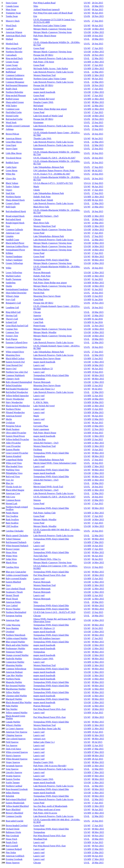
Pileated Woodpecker (15, 412)
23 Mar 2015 (98, 207)
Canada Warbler (13, 722)
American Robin (13, 602)
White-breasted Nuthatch (17, 546)
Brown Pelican (12, 134)
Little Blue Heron (14, 153)
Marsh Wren (11, 562)
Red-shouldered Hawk (16, 211)
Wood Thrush (12, 599)
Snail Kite (10, 193)
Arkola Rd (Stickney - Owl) (46, 216)
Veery (8, 585)
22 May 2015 (98, 662)
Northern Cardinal (14, 786)
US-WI (87, 3)
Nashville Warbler (14, 659)
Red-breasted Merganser (17, 85)
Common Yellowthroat (16, 669)
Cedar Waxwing (13, 625)
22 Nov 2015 (98, 429)
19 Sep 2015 (97, 36)
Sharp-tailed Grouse (15, 102)
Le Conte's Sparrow (15, 729)
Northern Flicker (13, 409)
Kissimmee (38, 122)
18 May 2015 (98, 575)
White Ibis (10, 174)
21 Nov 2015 (98, 326)
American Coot (13, 233)
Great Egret (11, 145)
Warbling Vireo (13, 470)
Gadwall (10, 29)
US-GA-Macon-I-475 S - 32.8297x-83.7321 (53, 183)
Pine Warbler (12, 709)
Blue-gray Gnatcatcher (16, 572)
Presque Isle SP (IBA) (43, 55)
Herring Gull (12, 315)
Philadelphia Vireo (14, 473)
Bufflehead (11, 72)
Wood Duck (11, 26)
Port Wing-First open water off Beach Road (53, 13)
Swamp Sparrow (13, 776)
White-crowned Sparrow (17, 752)
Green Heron (12, 170)
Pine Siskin (11, 852)
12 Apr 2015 (97, 396)
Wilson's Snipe (12, 296)
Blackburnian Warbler (16, 689)
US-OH (87, 29)
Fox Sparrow (12, 745)
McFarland (38, 106)
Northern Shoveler (14, 52)
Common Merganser (15, 82)
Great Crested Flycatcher (17, 453)
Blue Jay (10, 483)
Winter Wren (12, 556)
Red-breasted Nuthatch (16, 542)
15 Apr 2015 (97, 409)
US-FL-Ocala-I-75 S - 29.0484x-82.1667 (52, 174)
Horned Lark (12, 503)
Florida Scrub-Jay (14, 487)
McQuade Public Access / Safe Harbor (51, 68)
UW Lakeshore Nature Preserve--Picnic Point (54, 170)
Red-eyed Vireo (13, 477)
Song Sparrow (12, 769)
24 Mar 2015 (98, 365)
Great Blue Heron (14, 142)
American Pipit (13, 620)
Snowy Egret (12, 149)
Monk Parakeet (13, 429)
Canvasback (11, 55)
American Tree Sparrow (17, 732)
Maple (36, 187)
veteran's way (39, 739)
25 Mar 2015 (98, 849)
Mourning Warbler (14, 665)
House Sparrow (13, 863)
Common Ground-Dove (16, 347)
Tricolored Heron (14, 158)
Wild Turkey (11, 106)
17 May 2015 (98, 466)
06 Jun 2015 (97, 138)
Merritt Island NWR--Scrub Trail (48, 487)
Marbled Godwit (13, 276)
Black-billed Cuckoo (15, 358)
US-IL (87, 6)
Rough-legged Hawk (15, 223)
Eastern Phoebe (13, 450)
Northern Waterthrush (15, 635)
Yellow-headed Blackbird (17, 806)
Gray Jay (10, 480)
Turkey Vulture (13, 187)
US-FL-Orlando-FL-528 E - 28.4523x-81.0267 (54, 158)
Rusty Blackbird (13, 809)
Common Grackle (14, 816)
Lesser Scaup (12, 65)
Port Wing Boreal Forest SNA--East (50, 575)
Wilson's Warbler (13, 725)
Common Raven (13, 500)
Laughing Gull (12, 307)
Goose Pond (39, 48)
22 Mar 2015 (98, 58)
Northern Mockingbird (16, 612)
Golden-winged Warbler (17, 638)
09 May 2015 (98, 256)
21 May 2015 (98, 62)
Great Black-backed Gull (17, 326)
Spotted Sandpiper (14, 256)
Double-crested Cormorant (18, 126)
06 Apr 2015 (97, 13)
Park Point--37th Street (44, 62)
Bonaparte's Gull (13, 303)
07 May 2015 (98, 752)
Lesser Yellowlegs (14, 272)
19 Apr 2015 (97, 450)
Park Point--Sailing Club (44, 513)
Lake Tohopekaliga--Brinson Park (49, 167)
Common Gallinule (14, 230)
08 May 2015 (98, 102)
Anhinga (10, 129)
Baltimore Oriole (13, 832)
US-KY (87, 612)
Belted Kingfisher (14, 385)
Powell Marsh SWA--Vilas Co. (47, 559)
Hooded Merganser (14, 79)
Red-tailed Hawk (13, 219)
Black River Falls (41, 207)
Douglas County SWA (43, 102)
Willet (8, 268)
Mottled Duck (12, 44)
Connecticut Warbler (15, 662)
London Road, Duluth (43, 200)
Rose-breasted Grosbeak (17, 789)
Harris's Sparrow (13, 756)
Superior (37, 315)
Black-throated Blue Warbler (19, 702)
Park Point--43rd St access (45, 813)
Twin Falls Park (40, 556)
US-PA (87, 16)
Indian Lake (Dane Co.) (44, 389)
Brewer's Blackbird (14, 813)
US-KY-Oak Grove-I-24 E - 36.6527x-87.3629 (54, 612)
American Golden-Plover (17, 246)
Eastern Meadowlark (15, 803)
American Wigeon (14, 32)
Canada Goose (12, 6)
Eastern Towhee (13, 779)
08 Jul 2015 (97, 170)
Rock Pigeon (12, 339)
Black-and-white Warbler (17, 645)
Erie (35, 16)
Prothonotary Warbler (15, 648)
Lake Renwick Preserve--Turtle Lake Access (53, 58)
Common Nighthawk (15, 375)
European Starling (14, 616)
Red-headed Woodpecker (17, 389)
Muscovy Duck (13, 21)
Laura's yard (39, 365)
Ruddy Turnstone (14, 279)
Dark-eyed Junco (13, 749)
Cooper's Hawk (13, 203)
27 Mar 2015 (98, 542)
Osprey (9, 190)
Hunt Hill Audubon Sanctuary (47, 638)
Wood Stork (11, 122)
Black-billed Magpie (15, 490)
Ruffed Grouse (12, 99)
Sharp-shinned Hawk (15, 200)
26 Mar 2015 (98, 402)
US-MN (88, 36)
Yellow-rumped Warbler (17, 713)
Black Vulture (12, 183)
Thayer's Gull (12, 319)
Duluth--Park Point (42, 197)
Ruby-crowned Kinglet (16, 579)
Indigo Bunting (13, 793)
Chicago (37, 219)
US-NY (87, 429)
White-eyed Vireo (14, 463)
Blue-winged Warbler (15, 642)
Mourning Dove (13, 355)
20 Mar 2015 (98, 6)
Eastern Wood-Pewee (15, 436)
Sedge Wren (11, 559)
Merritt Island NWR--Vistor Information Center (55, 463)
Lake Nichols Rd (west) (44, 99)
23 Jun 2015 (97, 439)
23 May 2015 (98, 68)
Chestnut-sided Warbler (16, 696)
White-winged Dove (15, 352)
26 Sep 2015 (97, 44)
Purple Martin (12, 513)
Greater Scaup (12, 62)
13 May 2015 (98, 92)
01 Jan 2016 (97, 299)
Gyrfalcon (10, 423)
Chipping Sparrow (14, 735)
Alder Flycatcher (13, 443)
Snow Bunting (12, 628)
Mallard (9, 39)
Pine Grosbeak (12, 836)
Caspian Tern (12, 329)
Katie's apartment (41, 429)
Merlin (9, 419)
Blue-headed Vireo (14, 466)
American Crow (13, 493)
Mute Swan (11, 9)
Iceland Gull (11, 322)
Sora (8, 226)
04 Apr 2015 (97, 856)
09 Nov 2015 (98, 836)
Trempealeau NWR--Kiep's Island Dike (51, 260)
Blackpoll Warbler (14, 699)
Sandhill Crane (12, 240)
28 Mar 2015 (98, 412)
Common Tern (12, 332)
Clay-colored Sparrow (16, 739)
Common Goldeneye (15, 75)
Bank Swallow (12, 519)
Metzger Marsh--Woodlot (45, 332)
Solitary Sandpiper (14, 260)
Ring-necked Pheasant (16, 95)
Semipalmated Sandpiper (17, 289)
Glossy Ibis (11, 179)
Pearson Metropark (42, 272)
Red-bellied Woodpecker (17, 392)
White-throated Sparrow (17, 759)
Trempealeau (39, 379)
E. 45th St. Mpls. (41, 402)
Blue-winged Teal (14, 48)
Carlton (37, 542)
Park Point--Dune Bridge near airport (50, 109)
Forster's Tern (12, 336)
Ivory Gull (10, 299)
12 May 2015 (98, 272)
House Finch (11, 839)
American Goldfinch (15, 856)
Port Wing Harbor (41, 279)
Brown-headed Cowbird (17, 825)
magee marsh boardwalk (44, 92)
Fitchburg (38, 450)
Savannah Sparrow (14, 766)
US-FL (87, 21)
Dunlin (9, 286)
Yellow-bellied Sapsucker (17, 396)
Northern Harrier (13, 197)
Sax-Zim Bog (39, 439)
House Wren (11, 552)
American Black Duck (16, 36)
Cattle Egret (11, 167)
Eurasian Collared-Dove (17, 342)
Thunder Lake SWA (42, 138)
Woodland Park (40, 839)
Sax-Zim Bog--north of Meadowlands (50, 806)
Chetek (37, 190)
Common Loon (13, 109)
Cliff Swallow (12, 526)
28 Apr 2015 (97, 759)
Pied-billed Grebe (14, 112)
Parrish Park (39, 293)
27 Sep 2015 (97, 21)
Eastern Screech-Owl (15, 362)
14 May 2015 (98, 29)
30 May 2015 (98, 283)
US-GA (87, 183)
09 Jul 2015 (97, 389)
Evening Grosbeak (14, 859)
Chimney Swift (13, 379)
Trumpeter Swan (13, 13)
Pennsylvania (39, 326)
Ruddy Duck (11, 89)
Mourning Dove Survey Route (47, 296)
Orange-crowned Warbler (17, 655)
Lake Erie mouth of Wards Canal (48, 116)
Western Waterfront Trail (45, 75)
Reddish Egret (12, 162)
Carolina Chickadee (15, 531)
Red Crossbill (12, 846)
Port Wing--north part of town (47, 809)
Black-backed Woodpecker (18, 406)
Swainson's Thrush (14, 592)
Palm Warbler (12, 706)
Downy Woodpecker (15, 399)
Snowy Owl (11, 369)
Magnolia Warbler (14, 682)
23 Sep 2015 (97, 183)
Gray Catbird (12, 605)
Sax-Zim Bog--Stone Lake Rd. (47, 729)
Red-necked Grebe (14, 119)
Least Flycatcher (13, 446)
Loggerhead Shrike (14, 460)
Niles (36, 6)
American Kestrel (14, 416)
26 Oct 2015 (97, 3)
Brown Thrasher (13, 609)
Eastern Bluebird (13, 582)
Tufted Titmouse (13, 539)
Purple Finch (12, 842)
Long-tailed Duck (14, 68)
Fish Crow (10, 497)
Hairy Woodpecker (14, 402)
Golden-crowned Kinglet (17, 575)
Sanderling (11, 283)
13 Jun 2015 (97, 296)
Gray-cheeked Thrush (15, 589)
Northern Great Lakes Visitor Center (50, 26)
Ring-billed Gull (13, 312)
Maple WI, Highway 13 (44, 628)
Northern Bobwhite (14, 92)
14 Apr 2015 (97, 546)
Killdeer (9, 253)
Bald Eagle (11, 207)
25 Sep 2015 (97, 122)
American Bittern (14, 138)
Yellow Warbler (13, 692)
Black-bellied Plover (15, 243)
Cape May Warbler (14, 675)
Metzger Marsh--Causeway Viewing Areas (53, 29)
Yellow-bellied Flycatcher (17, 439)
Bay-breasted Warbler (15, 686)
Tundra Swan (12, 16)
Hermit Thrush (12, 595)
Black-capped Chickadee (17, 536)
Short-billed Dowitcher (16, 293)
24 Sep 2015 (97, 174)
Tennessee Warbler (14, 652)
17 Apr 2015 (97, 48)
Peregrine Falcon (13, 426)
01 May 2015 (98, 735)
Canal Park (38, 299)
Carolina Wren (12, 567)
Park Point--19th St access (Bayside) (50, 766)
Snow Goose (11, 3)
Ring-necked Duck (14, 58)
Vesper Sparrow (13, 762)
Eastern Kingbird (13, 456)
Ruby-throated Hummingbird (19, 382)
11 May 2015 (98, 362)
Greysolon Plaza (41, 426)
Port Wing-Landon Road (44, 3)
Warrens (37, 500)
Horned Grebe (12, 116)
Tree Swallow (12, 516)
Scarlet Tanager (13, 783)
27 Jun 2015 (97, 638)
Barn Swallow (12, 523)
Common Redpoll (14, 849)
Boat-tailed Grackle (15, 821)
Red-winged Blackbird (16, 799)
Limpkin (10, 236)
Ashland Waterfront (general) (47, 9)
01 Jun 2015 (97, 279)
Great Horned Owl (14, 365)
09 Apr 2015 (97, 9)
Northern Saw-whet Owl (17, 372)
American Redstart (14, 672)
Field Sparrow (12, 742)
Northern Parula (13, 679)
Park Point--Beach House (45, 36)
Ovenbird (10, 632)
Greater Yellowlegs (14, 263)
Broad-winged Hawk (15, 216)
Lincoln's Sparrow (14, 772)
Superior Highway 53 (43, 369)
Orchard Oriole (13, 829)
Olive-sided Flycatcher (16, 433)
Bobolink (10, 796)
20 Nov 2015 (98, 16)
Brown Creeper (13, 549)
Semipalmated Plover (15, 250)
